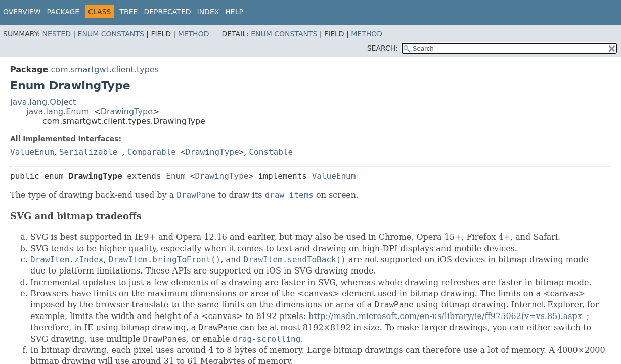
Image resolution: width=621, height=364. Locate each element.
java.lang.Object (43, 102)
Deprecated (167, 12)
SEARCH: (383, 48)
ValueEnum (32, 152)
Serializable (88, 152)
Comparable (152, 152)
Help (234, 12)
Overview (22, 12)
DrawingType (127, 111)
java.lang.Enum (58, 111)
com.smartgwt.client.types (105, 70)
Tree (128, 12)
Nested (57, 34)
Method (194, 34)
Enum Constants (111, 34)
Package (63, 12)
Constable (271, 152)
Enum (176, 176)
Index (208, 12)
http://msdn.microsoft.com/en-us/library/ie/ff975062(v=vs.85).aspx (445, 316)
